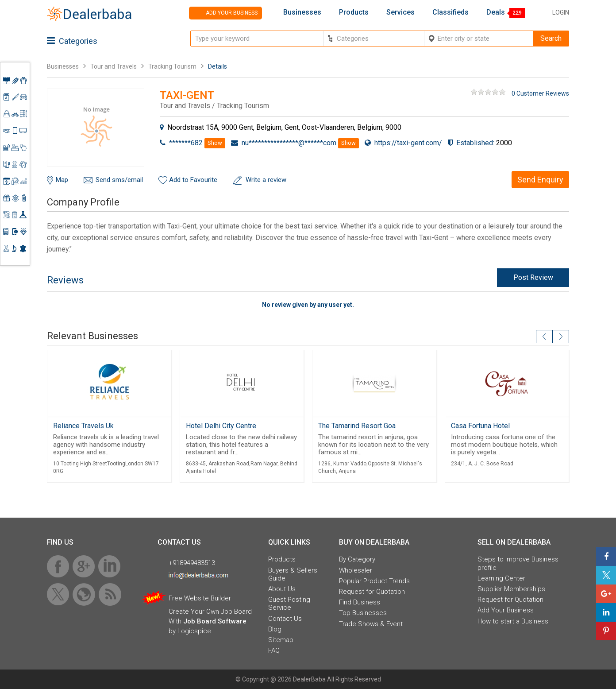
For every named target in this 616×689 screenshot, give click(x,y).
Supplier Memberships (511, 589)
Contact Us (285, 619)
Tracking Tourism (172, 66)
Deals (496, 12)
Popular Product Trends (374, 581)
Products (354, 12)
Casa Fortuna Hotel (480, 426)
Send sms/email (119, 180)
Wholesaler (356, 570)
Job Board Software (215, 621)
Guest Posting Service (289, 604)
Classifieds (450, 12)
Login (561, 12)
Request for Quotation (372, 592)
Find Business (360, 602)
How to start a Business (513, 621)
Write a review (266, 180)
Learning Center (501, 578)
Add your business (223, 13)
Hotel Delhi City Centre (221, 426)
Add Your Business (506, 610)
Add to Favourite (193, 180)
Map (62, 180)
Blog (275, 629)
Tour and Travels (114, 66)
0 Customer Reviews (540, 93)
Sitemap (281, 640)
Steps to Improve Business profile (518, 563)
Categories (72, 41)
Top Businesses (363, 613)
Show (215, 143)
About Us (282, 589)
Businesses (302, 12)
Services (400, 12)
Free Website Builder (200, 598)
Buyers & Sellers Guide (293, 574)
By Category (357, 559)
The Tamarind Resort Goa (357, 426)
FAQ (274, 650)
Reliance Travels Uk (83, 426)
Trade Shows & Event (371, 624)
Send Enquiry (540, 180)
